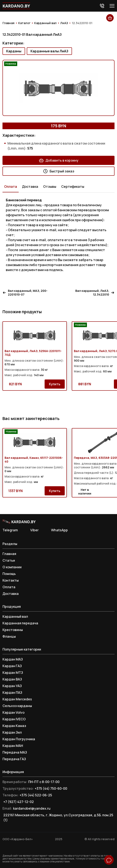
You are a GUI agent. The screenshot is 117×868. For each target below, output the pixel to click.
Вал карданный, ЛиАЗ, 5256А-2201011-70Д (33, 353)
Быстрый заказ (59, 171)
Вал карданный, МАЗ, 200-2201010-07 (25, 293)
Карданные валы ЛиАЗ (49, 51)
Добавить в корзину (59, 160)
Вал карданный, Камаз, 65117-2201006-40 (34, 460)
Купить (55, 384)
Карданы (14, 51)
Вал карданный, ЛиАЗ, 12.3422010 (95, 293)
